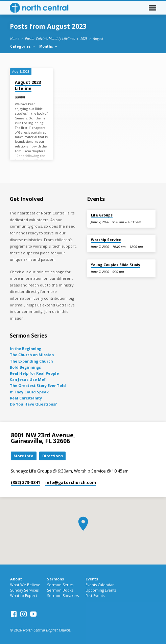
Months (49, 46)
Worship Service (106, 240)
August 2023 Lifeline (28, 85)
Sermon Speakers (63, 596)
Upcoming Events (101, 590)
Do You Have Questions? (33, 404)
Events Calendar (100, 585)
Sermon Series (60, 585)
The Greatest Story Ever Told (38, 385)
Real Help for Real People (34, 373)
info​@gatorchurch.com (71, 482)
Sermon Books (60, 590)
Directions (53, 456)
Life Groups (102, 215)
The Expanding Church (31, 361)
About (16, 579)
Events (92, 579)
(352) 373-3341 (26, 482)
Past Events (95, 596)
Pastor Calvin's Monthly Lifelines (50, 39)
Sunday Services (24, 590)
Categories (23, 46)
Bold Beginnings (25, 367)
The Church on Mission (32, 355)
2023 (84, 39)
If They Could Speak (29, 392)
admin (20, 97)
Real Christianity (26, 398)
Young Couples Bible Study (116, 265)
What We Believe (25, 585)
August (98, 39)
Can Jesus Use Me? (28, 379)
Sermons (55, 579)
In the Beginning (26, 349)
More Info (23, 456)
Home (15, 39)
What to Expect (24, 596)
